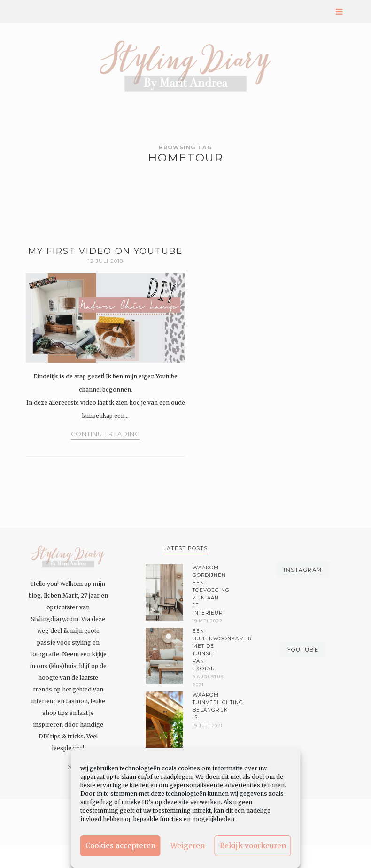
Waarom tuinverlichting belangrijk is (209, 706)
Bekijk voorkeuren (253, 846)
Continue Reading (105, 434)
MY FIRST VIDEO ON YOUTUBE (105, 251)
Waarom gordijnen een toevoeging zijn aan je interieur (209, 590)
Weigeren (188, 846)
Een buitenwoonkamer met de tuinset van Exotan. (209, 650)
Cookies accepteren (120, 846)
